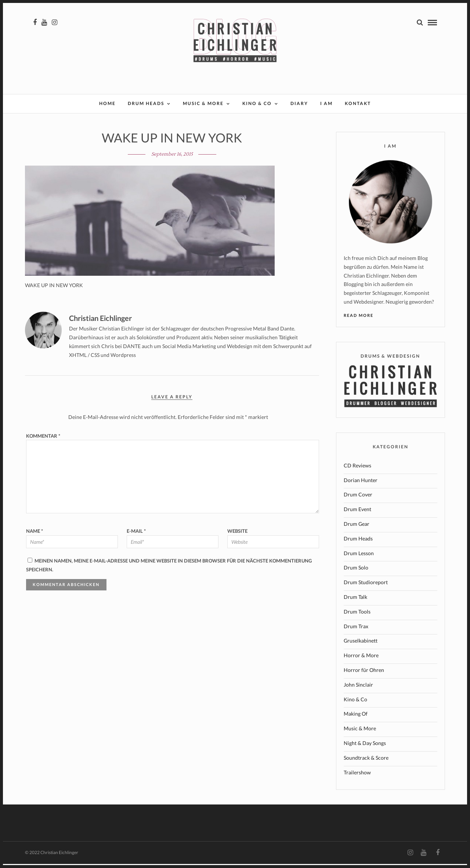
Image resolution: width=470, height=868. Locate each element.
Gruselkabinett (361, 645)
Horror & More (361, 659)
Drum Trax (356, 630)
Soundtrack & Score (366, 762)
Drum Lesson (359, 557)
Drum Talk (355, 601)
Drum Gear (357, 528)
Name (35, 535)
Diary (299, 104)
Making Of (356, 718)
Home (107, 104)
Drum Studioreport (366, 586)
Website (237, 535)
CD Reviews (357, 469)
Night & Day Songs (365, 747)
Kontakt (358, 104)
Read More (359, 319)
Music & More (203, 104)
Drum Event (357, 513)
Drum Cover (358, 498)
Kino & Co (257, 104)
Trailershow (357, 776)
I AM (326, 104)
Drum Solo (356, 572)
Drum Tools (357, 616)
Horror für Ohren (364, 674)
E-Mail (136, 535)
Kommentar (43, 440)
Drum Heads (146, 104)
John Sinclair (358, 689)
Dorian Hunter (361, 484)
